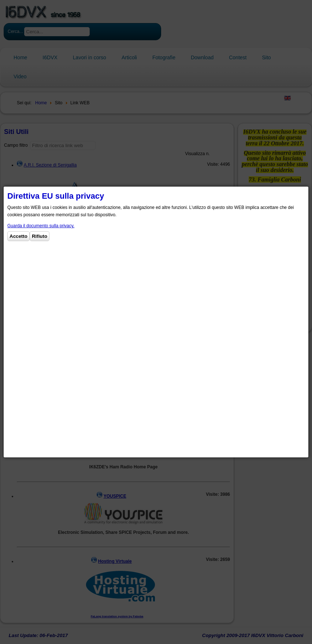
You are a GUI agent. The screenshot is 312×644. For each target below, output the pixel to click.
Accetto (18, 236)
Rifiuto (40, 236)
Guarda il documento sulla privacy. (41, 226)
